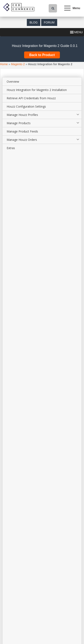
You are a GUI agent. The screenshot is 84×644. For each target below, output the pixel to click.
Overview (13, 82)
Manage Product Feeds (22, 131)
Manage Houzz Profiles (22, 115)
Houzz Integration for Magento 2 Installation (37, 90)
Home (4, 64)
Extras (11, 148)
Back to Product (42, 55)
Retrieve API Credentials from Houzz (31, 98)
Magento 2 (18, 64)
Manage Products (19, 123)
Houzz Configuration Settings (26, 106)
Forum (49, 22)
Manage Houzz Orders (22, 140)
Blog (34, 22)
